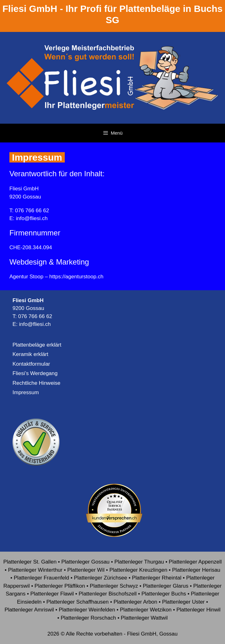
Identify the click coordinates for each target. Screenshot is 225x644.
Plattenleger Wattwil (144, 618)
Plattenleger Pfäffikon (60, 586)
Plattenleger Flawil (52, 594)
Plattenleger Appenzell (195, 562)
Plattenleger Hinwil (199, 610)
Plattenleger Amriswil (29, 610)
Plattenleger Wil (86, 570)
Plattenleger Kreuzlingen (138, 570)
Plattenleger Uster (183, 602)
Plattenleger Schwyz (114, 586)
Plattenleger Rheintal (157, 578)
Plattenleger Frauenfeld (41, 578)
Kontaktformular (31, 364)
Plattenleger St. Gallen (30, 562)
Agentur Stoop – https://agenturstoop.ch (56, 277)
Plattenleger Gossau (85, 562)
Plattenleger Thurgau (139, 562)
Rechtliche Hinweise (36, 383)
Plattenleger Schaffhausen (77, 602)
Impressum (26, 392)
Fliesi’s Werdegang (35, 373)
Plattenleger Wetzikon (146, 610)
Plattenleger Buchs (164, 594)
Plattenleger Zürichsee (100, 578)
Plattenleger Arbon (136, 602)
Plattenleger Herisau (196, 570)
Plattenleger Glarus (166, 586)
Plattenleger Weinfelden (87, 610)
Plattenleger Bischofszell (107, 594)
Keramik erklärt (30, 354)
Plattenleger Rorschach (88, 618)
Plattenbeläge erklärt (37, 345)
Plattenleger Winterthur (35, 570)
